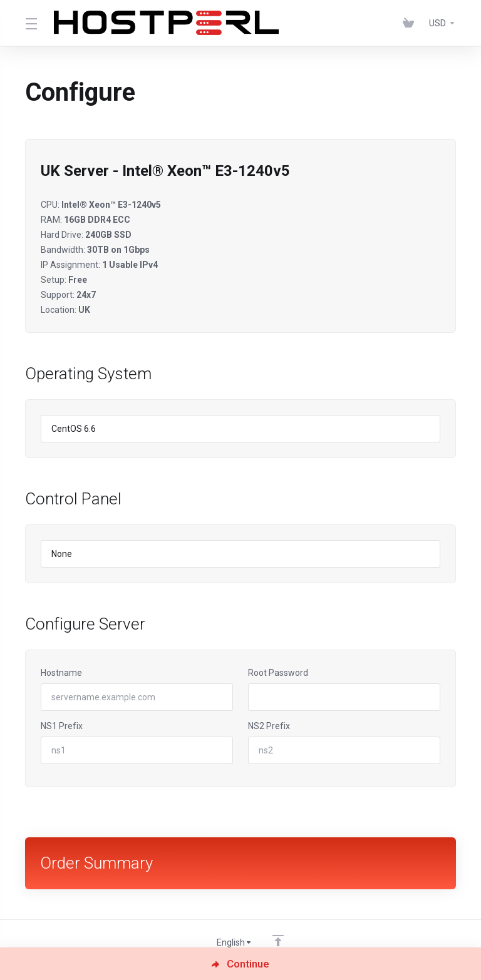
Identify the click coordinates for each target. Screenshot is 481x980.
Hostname (61, 673)
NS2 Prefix (269, 726)
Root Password (278, 673)
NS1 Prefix (62, 726)
